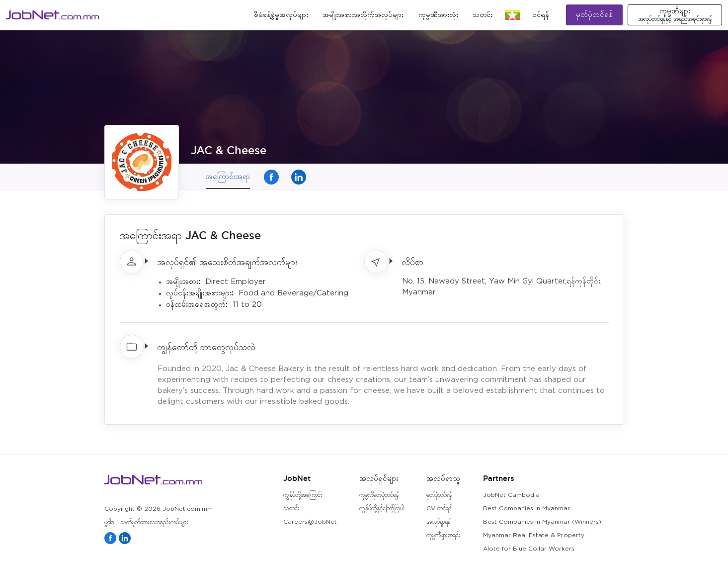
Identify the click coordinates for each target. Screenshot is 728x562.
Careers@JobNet (310, 522)
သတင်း (483, 15)
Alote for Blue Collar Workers (529, 549)
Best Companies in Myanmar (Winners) (542, 522)
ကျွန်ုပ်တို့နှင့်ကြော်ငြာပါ (381, 509)
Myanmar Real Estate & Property (534, 535)
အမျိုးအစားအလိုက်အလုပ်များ (363, 15)
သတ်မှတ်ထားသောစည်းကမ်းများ (154, 522)
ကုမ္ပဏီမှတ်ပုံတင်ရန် (379, 495)
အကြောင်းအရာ (228, 176)
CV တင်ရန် (439, 509)
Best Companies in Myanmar (526, 509)
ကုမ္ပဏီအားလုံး (438, 15)
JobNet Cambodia (511, 495)
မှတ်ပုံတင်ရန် (594, 15)
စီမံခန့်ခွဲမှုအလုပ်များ (281, 15)
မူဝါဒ (109, 522)
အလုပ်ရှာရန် (438, 522)
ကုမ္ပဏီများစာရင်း (444, 535)
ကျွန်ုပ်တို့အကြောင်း (303, 495)
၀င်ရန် (541, 15)
